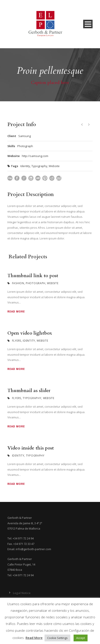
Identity (25, 166)
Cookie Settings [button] (57, 638)
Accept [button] (81, 638)
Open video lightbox (30, 333)
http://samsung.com (35, 156)
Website (54, 166)
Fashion (18, 283)
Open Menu (88, 24)
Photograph (36, 283)
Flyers (17, 341)
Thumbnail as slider (29, 391)
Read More (16, 311)
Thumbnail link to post (33, 276)
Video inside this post (31, 448)
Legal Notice (22, 593)
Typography (39, 166)
